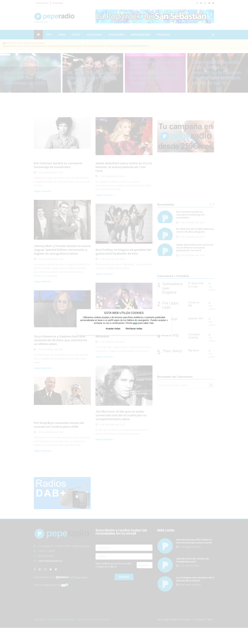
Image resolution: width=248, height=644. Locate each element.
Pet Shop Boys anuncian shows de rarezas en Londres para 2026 (59, 425)
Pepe (49, 35)
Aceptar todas (113, 328)
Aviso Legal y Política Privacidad (174, 619)
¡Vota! (76, 35)
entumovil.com (55, 18)
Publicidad (58, 3)
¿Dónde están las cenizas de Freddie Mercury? (192, 560)
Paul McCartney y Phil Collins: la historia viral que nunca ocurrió (194, 541)
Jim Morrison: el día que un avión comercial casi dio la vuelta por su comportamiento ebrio (121, 415)
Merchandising (141, 35)
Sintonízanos (42, 3)
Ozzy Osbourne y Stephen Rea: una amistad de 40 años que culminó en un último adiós (60, 340)
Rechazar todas (134, 328)
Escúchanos (117, 35)
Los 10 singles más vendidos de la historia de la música (195, 579)
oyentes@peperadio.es (138, 46)
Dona (62, 35)
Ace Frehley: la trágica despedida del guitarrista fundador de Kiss (123, 252)
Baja (210, 619)
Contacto (199, 619)
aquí (135, 323)
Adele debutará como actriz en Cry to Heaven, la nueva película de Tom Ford (124, 167)
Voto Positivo (212, 287)
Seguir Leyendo (43, 191)
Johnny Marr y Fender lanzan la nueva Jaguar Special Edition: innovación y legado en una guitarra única (62, 250)
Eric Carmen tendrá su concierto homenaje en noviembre (58, 165)
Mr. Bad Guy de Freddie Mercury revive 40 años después (195, 230)
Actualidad (94, 35)
